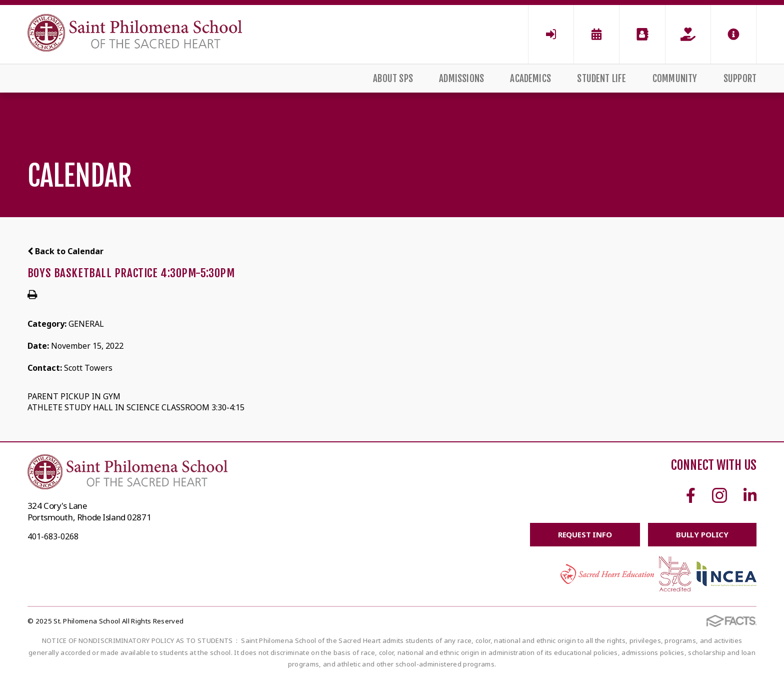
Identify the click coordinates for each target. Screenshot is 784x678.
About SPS (393, 79)
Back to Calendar (65, 251)
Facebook (691, 495)
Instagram (719, 495)
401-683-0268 (53, 536)
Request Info (585, 534)
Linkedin (750, 495)
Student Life (601, 79)
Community (675, 79)
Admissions (461, 79)
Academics (530, 79)
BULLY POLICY (702, 534)
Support (740, 79)
